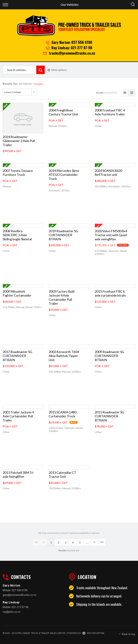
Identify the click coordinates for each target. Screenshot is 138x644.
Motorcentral (94, 633)
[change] (38, 84)
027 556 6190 (82, 42)
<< (37, 542)
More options (57, 70)
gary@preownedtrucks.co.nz (19, 595)
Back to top (127, 633)
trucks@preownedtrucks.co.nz (72, 53)
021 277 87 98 (81, 48)
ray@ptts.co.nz (12, 612)
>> (101, 542)
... (87, 542)
